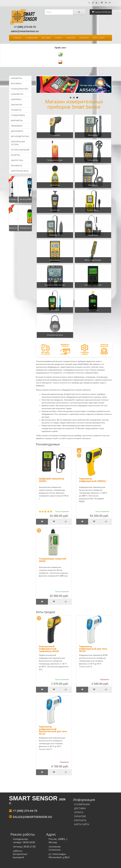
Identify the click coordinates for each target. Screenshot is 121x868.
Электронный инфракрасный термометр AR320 (49, 649)
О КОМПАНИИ (32, 38)
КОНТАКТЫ (84, 38)
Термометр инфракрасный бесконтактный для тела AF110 (53, 730)
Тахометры (16, 110)
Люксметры (16, 105)
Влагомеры (16, 84)
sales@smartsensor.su (25, 31)
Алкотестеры (17, 160)
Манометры (17, 166)
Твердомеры (17, 126)
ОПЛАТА (59, 38)
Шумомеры (16, 99)
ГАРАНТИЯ (71, 38)
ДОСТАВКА (46, 38)
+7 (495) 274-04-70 (25, 27)
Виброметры (17, 121)
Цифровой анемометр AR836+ (52, 480)
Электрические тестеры (18, 143)
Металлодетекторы (20, 136)
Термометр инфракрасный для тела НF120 (93, 649)
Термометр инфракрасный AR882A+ (93, 480)
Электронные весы (20, 171)
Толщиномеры (18, 115)
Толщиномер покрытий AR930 (52, 560)
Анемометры (17, 94)
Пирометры (16, 78)
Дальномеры (17, 131)
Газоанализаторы (19, 89)
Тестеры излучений (20, 150)
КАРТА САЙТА (99, 38)
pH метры (15, 155)
